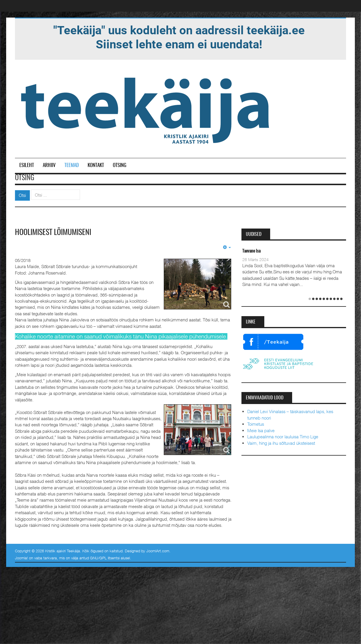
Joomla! (21, 558)
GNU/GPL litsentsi (105, 558)
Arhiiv (49, 165)
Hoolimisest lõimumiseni (53, 233)
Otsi (22, 195)
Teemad (72, 165)
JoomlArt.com (158, 551)
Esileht (27, 165)
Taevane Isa (251, 251)
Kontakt (96, 165)
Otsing (120, 165)
